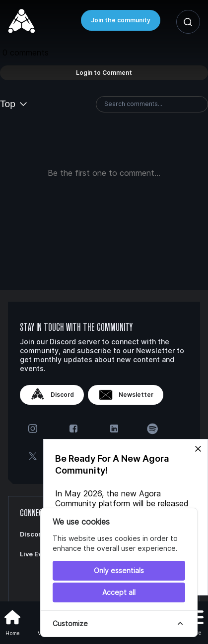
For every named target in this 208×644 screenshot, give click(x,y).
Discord (52, 395)
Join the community (121, 20)
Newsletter (126, 395)
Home (12, 622)
